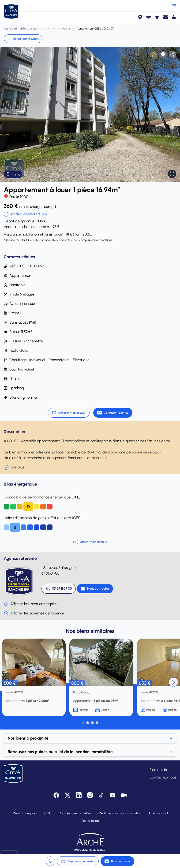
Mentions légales (25, 813)
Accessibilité (90, 821)
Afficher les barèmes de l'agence (34, 613)
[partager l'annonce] (172, 54)
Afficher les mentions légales (31, 604)
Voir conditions (103, 240)
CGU (48, 813)
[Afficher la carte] (163, 54)
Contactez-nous (163, 777)
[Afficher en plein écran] (172, 174)
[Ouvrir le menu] (174, 6)
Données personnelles (75, 813)
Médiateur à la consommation (120, 813)
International (158, 813)
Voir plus (14, 467)
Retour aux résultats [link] (23, 39)
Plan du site (159, 770)
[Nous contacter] (95, 589)
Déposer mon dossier (69, 413)
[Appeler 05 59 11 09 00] (59, 589)
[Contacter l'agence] (113, 413)
